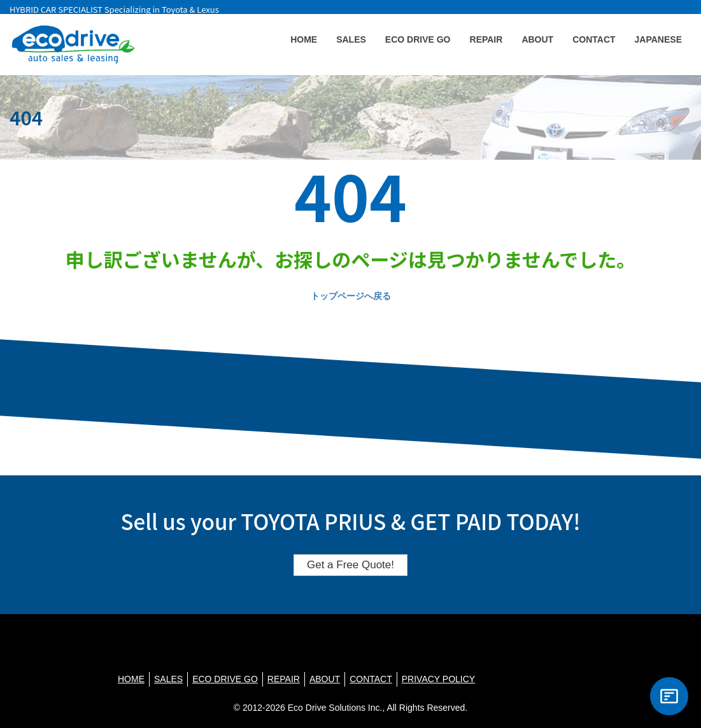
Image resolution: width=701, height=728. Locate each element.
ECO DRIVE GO (418, 39)
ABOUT (537, 39)
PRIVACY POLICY (438, 679)
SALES (351, 39)
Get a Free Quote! (350, 565)
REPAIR (486, 39)
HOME (304, 39)
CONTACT (594, 39)
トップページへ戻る (351, 296)
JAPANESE (658, 39)
